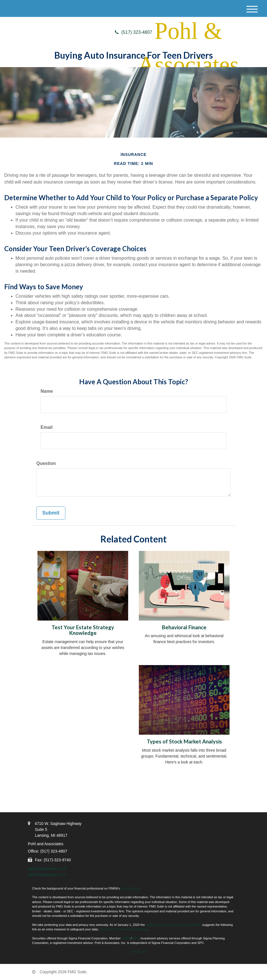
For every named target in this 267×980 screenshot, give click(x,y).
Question (46, 463)
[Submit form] (51, 513)
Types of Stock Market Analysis (184, 741)
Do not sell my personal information (124, 929)
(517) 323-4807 (133, 32)
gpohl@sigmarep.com (47, 875)
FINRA (126, 938)
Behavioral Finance (184, 627)
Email (47, 427)
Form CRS (139, 952)
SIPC (135, 938)
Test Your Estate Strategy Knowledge (83, 630)
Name (47, 391)
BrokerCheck (130, 888)
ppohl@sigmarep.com (47, 869)
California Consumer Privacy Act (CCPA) (173, 925)
